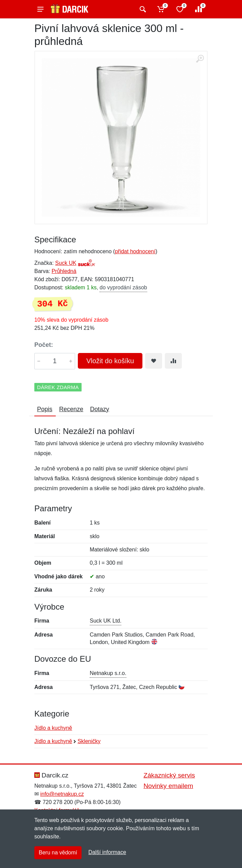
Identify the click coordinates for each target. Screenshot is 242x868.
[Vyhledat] (142, 9)
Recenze (71, 409)
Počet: (44, 345)
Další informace (107, 852)
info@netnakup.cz (62, 794)
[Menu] (40, 9)
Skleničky (89, 741)
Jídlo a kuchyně (53, 728)
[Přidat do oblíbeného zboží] (154, 361)
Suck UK (66, 263)
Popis (45, 409)
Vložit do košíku (110, 361)
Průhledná (64, 271)
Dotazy (100, 409)
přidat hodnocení (135, 251)
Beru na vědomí (58, 853)
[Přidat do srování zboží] (173, 361)
